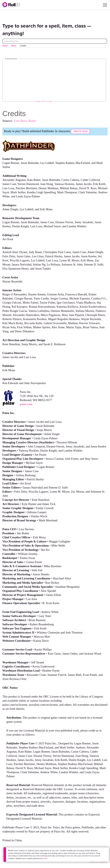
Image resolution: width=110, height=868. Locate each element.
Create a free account (44, 101)
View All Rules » (99, 862)
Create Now (80, 131)
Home (5, 46)
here (45, 858)
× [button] (107, 851)
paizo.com (26, 404)
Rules (14, 46)
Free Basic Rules (25, 121)
